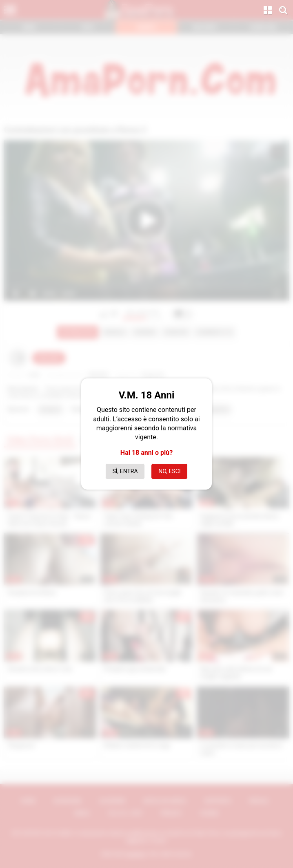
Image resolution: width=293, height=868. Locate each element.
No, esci (169, 471)
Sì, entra (125, 471)
